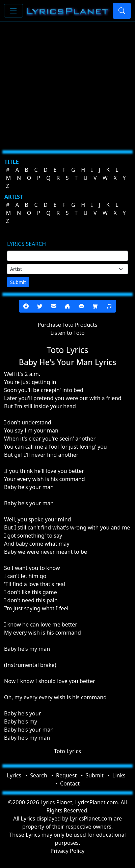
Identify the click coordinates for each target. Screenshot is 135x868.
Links (119, 775)
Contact (70, 783)
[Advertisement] (63, 83)
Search (39, 775)
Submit (18, 282)
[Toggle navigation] (13, 11)
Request (66, 775)
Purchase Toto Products (68, 325)
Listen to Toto (67, 333)
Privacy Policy (68, 851)
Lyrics (14, 775)
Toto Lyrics (67, 751)
